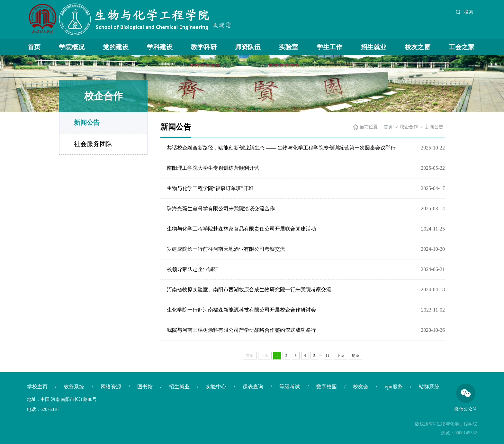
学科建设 (160, 47)
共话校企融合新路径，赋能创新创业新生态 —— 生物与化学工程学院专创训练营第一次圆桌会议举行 (281, 148)
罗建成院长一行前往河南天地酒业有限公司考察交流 (226, 249)
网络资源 (111, 387)
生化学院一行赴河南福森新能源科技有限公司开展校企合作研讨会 (241, 310)
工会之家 (462, 47)
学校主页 (37, 387)
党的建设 (116, 47)
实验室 (289, 47)
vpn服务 (394, 387)
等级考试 (290, 387)
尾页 (355, 356)
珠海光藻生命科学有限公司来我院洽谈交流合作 (221, 208)
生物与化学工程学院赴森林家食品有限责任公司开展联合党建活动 (241, 229)
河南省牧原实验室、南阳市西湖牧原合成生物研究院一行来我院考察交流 (249, 290)
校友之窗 (418, 47)
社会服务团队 (93, 144)
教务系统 (74, 387)
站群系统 (429, 387)
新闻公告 (87, 122)
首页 (34, 47)
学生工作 (329, 47)
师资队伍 (248, 47)
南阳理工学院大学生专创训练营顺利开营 (213, 168)
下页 (340, 356)
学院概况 (72, 47)
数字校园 (327, 387)
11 (328, 356)
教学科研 (204, 47)
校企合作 (409, 127)
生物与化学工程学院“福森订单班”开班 (210, 188)
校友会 (361, 387)
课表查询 (253, 387)
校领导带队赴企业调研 (193, 269)
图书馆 (145, 387)
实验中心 (216, 387)
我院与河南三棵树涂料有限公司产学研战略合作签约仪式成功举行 (241, 330)
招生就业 (373, 47)
